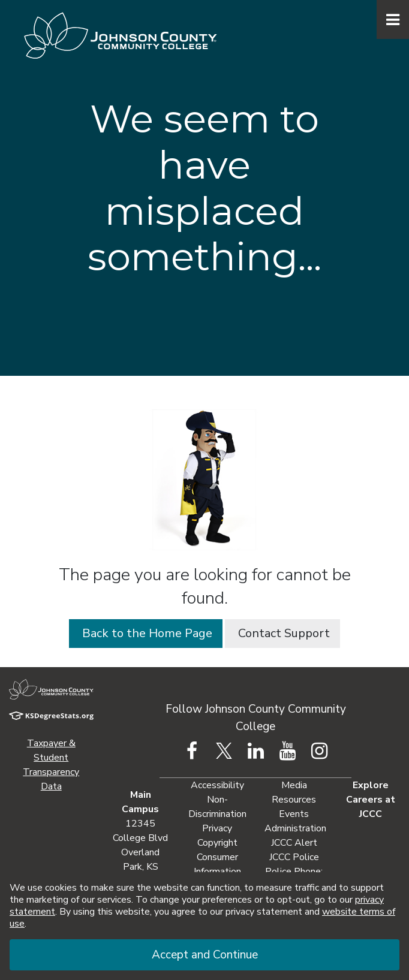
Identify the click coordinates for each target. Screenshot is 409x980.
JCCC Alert (294, 843)
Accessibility (217, 785)
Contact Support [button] (282, 633)
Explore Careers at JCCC (371, 800)
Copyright (217, 843)
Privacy (217, 828)
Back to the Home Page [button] (146, 633)
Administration (295, 828)
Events (294, 814)
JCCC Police (294, 857)
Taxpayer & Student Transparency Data (51, 765)
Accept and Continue (205, 955)
